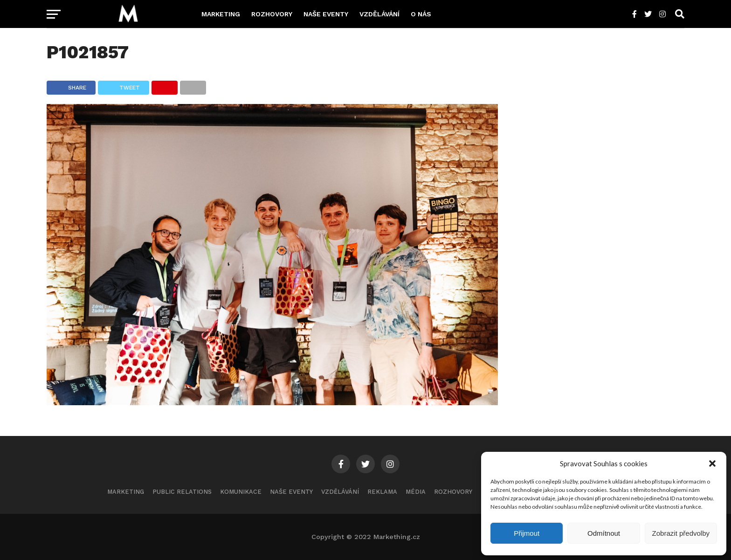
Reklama (382, 492)
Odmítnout (604, 533)
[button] (712, 463)
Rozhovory (272, 14)
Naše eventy (326, 14)
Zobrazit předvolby (681, 533)
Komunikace (241, 492)
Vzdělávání (379, 14)
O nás (421, 14)
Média (416, 492)
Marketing (221, 14)
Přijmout (527, 533)
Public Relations (182, 492)
